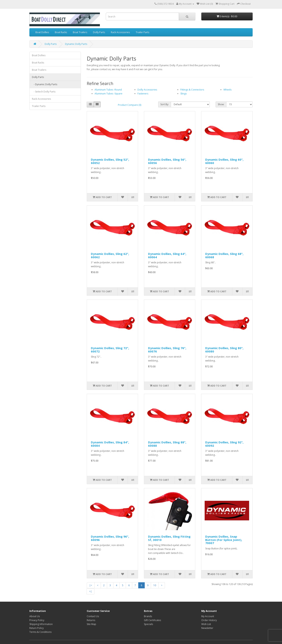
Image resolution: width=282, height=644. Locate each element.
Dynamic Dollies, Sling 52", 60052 (110, 161)
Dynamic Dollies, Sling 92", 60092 (224, 444)
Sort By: (165, 104)
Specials (148, 624)
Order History (209, 620)
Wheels (227, 90)
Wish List (206, 624)
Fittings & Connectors (192, 90)
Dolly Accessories (147, 90)
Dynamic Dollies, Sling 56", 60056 (167, 161)
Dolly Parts (99, 32)
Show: (221, 104)
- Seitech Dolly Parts (44, 92)
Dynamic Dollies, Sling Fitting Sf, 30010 (169, 538)
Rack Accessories (120, 32)
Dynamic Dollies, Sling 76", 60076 (167, 350)
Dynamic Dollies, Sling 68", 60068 (224, 255)
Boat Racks (61, 32)
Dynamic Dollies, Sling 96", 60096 (110, 538)
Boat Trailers (80, 32)
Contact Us (93, 616)
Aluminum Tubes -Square (108, 94)
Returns (91, 620)
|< (91, 585)
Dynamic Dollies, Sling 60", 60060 (224, 161)
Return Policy (37, 628)
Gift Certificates (152, 620)
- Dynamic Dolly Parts (45, 84)
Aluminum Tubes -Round (108, 90)
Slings (183, 94)
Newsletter (207, 628)
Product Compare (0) (130, 105)
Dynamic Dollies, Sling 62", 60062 (110, 255)
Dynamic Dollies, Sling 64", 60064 (167, 255)
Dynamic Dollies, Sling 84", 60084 (110, 444)
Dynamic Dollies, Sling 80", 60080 (224, 350)
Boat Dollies (42, 32)
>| (90, 591)
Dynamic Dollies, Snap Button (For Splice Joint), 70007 (224, 540)
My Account (208, 616)
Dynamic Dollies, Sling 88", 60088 (167, 444)
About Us (35, 616)
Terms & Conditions (40, 632)
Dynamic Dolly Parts (76, 44)
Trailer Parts (142, 32)
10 (155, 585)
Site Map (91, 624)
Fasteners (143, 94)
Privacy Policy (37, 620)
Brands (148, 616)
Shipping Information (41, 624)
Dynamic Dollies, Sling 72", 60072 (110, 350)
